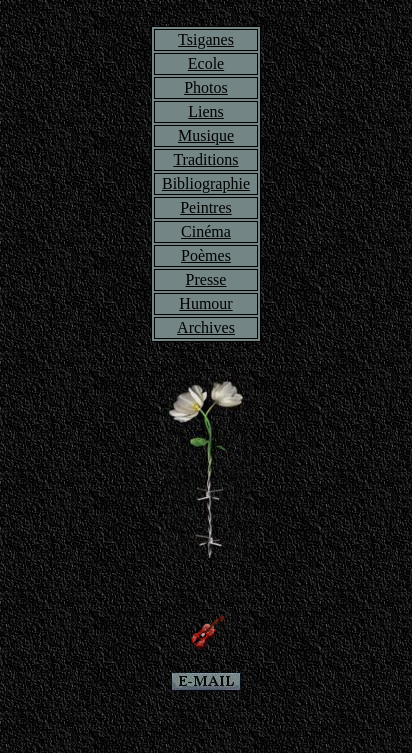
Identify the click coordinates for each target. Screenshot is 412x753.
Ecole (206, 63)
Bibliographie (206, 183)
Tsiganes (206, 39)
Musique (206, 135)
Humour (205, 303)
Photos (206, 87)
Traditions (205, 159)
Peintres (206, 207)
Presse (206, 279)
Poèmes (206, 255)
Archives (206, 327)
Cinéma (206, 231)
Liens (206, 111)
